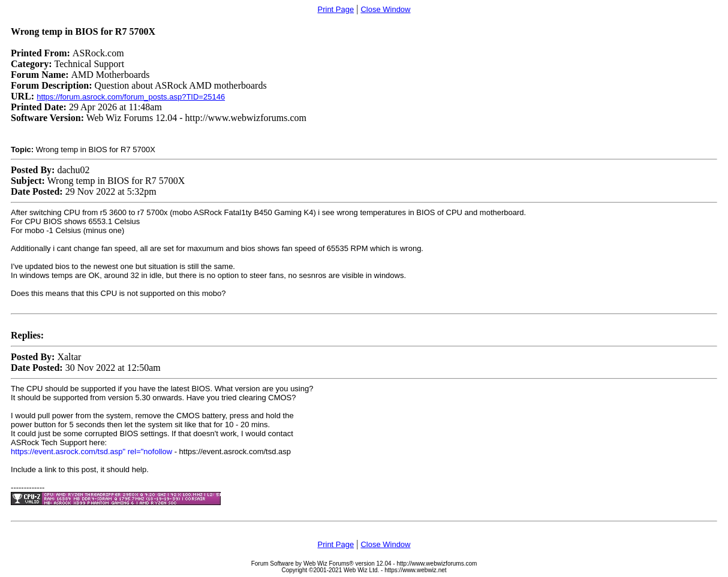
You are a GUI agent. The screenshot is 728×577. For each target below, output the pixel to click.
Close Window (385, 9)
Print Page (336, 9)
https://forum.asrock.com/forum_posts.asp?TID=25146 (131, 97)
